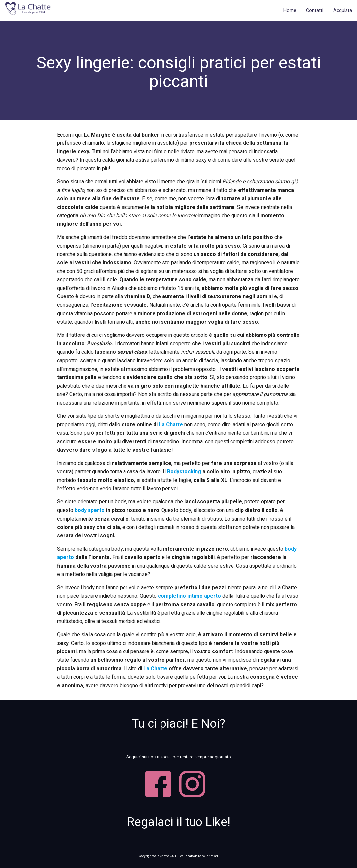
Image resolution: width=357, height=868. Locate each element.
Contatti (315, 10)
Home (290, 10)
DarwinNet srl (208, 856)
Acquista (343, 10)
